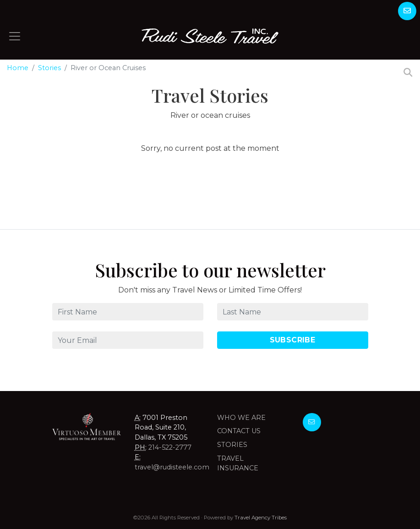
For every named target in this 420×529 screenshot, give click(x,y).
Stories (49, 68)
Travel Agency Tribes (261, 518)
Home (18, 68)
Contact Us (239, 431)
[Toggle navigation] (15, 36)
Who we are (241, 418)
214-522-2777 (170, 447)
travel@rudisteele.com (172, 467)
